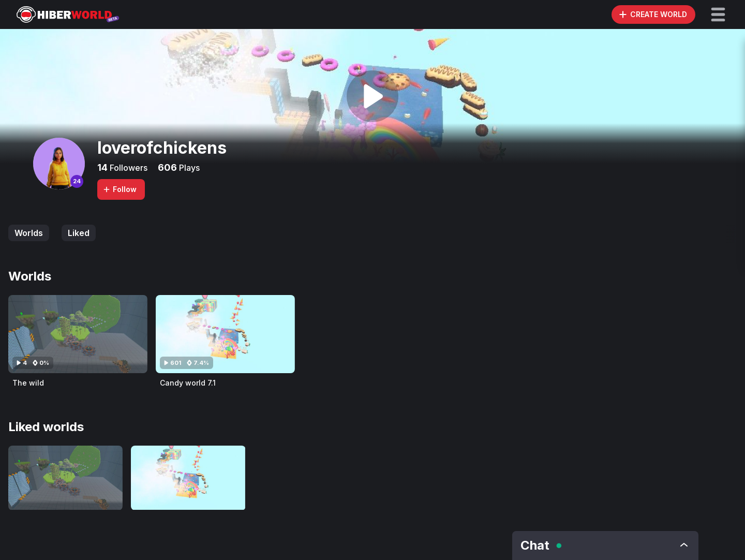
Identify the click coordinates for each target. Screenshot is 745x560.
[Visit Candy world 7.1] (225, 334)
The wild (28, 383)
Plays (188, 168)
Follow (120, 189)
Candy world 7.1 (188, 383)
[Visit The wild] (78, 334)
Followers (128, 168)
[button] (718, 14)
